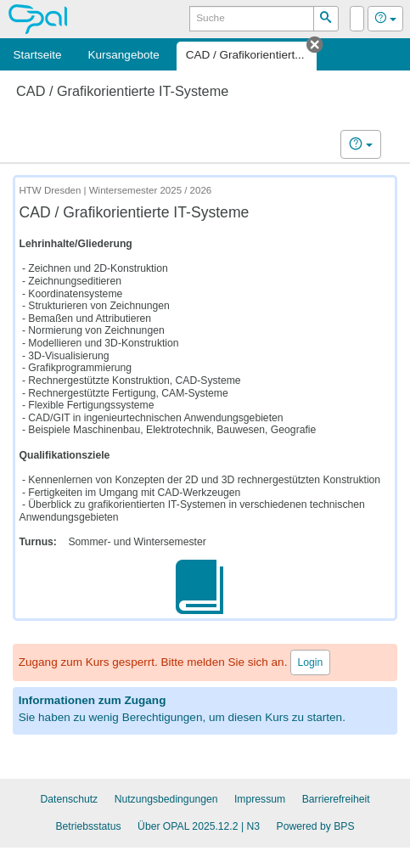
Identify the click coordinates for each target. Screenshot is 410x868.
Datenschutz (69, 799)
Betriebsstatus (88, 826)
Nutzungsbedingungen (166, 799)
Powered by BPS (316, 826)
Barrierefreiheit (336, 799)
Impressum (260, 799)
